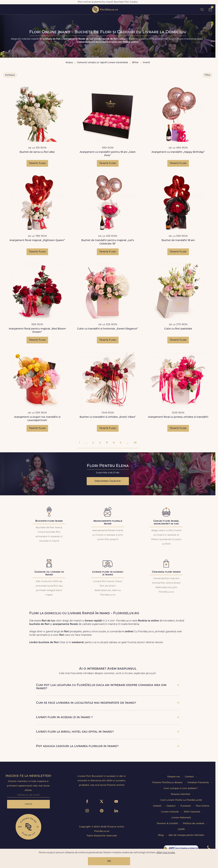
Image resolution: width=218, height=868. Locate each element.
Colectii (158, 806)
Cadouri (171, 806)
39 (135, 443)
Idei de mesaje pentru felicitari (186, 835)
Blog (161, 835)
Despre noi (174, 777)
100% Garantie (192, 812)
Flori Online (202, 806)
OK (109, 861)
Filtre (207, 75)
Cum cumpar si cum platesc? (181, 788)
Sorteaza (10, 75)
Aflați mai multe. (166, 853)
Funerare (186, 806)
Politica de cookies (194, 824)
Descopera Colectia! (108, 481)
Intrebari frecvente (199, 783)
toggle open (5, 9)
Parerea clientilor (181, 794)
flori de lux (105, 9)
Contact (190, 777)
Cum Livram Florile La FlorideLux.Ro (181, 800)
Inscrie (29, 804)
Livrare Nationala (181, 818)
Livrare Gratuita (170, 812)
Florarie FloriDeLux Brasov (168, 783)
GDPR (181, 829)
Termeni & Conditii (168, 824)
